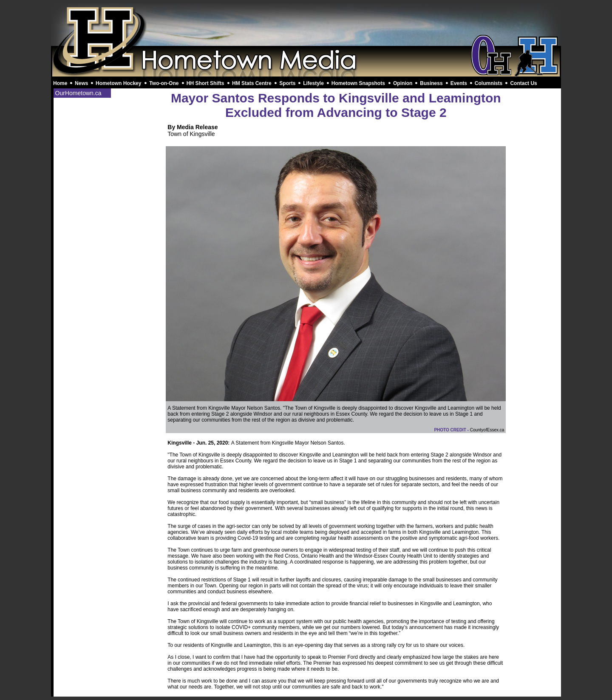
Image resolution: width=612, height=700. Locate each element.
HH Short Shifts (205, 83)
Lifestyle (313, 83)
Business (431, 83)
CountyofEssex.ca (487, 430)
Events (459, 83)
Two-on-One (164, 83)
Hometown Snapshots (358, 83)
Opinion (403, 83)
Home (60, 83)
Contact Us (523, 83)
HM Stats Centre (252, 83)
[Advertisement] (306, 25)
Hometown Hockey (118, 83)
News (81, 83)
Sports (287, 83)
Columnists (489, 83)
